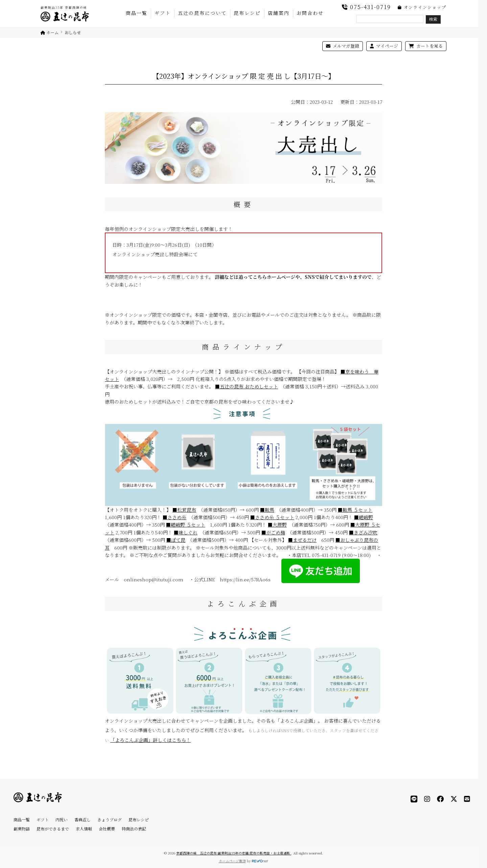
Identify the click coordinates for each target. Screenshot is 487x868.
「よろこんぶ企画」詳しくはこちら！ (150, 740)
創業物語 (22, 829)
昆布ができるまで (53, 829)
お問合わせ (310, 13)
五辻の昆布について (202, 13)
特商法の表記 (134, 829)
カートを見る (426, 46)
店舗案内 (279, 13)
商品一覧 (137, 13)
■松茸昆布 (184, 510)
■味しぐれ (186, 532)
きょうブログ (110, 819)
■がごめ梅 (273, 532)
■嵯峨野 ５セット (186, 525)
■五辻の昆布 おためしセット (247, 386)
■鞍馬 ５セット (355, 510)
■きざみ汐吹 (363, 532)
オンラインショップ (422, 7)
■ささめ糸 (175, 517)
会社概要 (107, 829)
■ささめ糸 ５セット (272, 517)
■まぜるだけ (302, 540)
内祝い (62, 819)
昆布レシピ (247, 13)
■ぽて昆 (176, 540)
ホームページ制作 (232, 861)
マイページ (384, 46)
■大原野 (277, 525)
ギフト (163, 13)
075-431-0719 (366, 7)
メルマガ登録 (343, 46)
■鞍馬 (267, 510)
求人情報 (84, 829)
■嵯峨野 (364, 517)
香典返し (83, 819)
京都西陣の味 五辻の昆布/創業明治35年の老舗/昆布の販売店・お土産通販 (234, 853)
